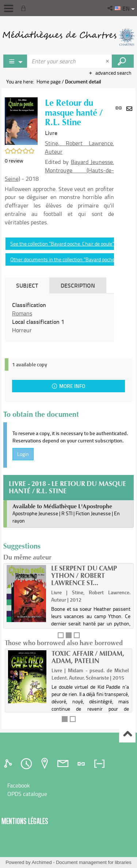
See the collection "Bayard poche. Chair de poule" (62, 244)
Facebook (19, 785)
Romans (22, 313)
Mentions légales (25, 821)
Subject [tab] (27, 285)
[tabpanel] (59, 317)
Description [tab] (78, 285)
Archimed (42, 862)
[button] (111, 8)
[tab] (9, 764)
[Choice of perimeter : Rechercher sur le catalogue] (15, 61)
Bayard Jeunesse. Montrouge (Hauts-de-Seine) (59, 170)
